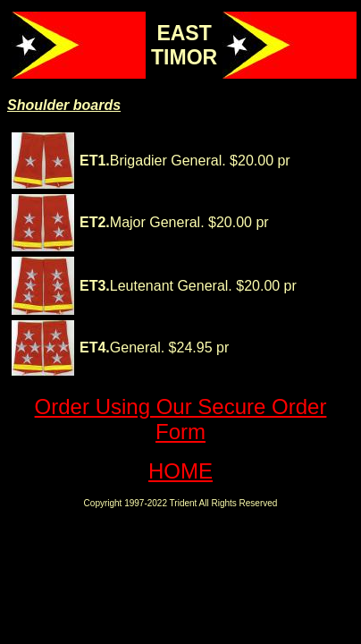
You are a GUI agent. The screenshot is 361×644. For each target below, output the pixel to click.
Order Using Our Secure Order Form (181, 419)
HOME (180, 471)
